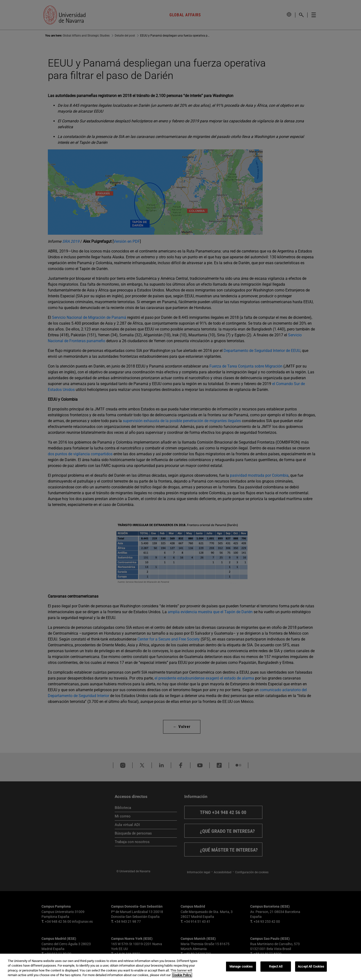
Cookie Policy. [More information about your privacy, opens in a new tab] (182, 975)
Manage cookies (241, 966)
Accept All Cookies (311, 966)
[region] (180, 967)
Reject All (276, 966)
